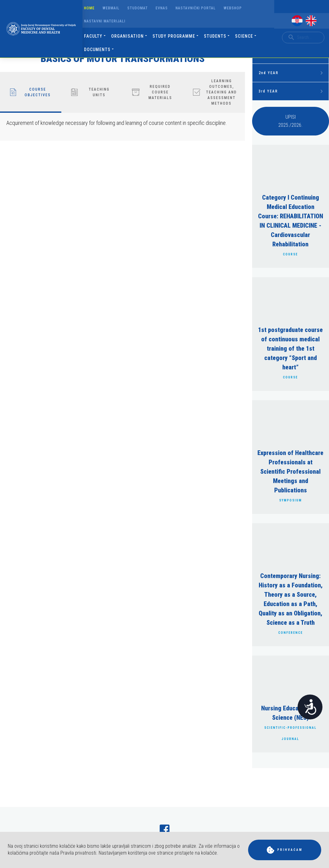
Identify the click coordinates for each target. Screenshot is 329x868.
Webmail (111, 8)
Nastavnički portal (196, 8)
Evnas (162, 8)
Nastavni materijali (105, 21)
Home (89, 8)
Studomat (138, 8)
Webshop (233, 8)
